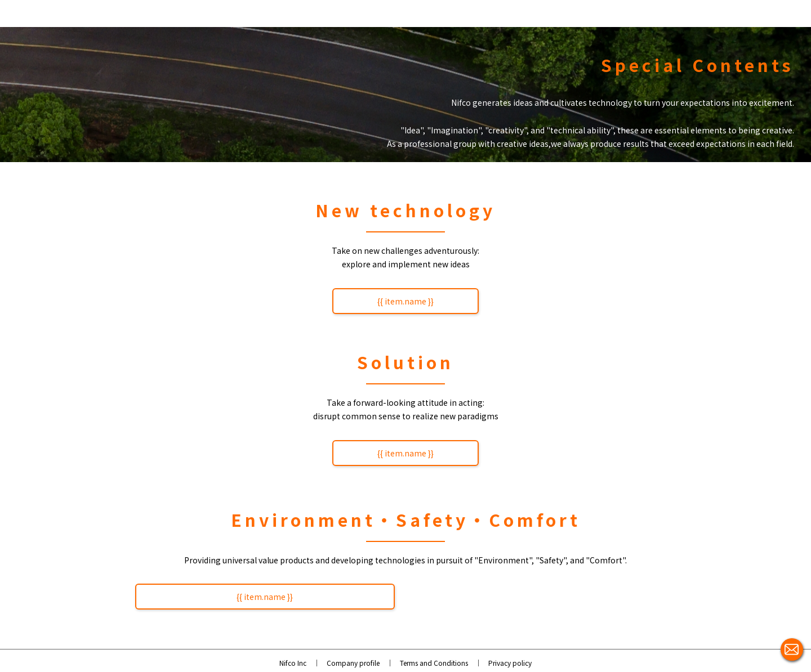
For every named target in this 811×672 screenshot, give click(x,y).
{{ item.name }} (405, 301)
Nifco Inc (293, 663)
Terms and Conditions (434, 663)
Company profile (353, 663)
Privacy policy (510, 663)
